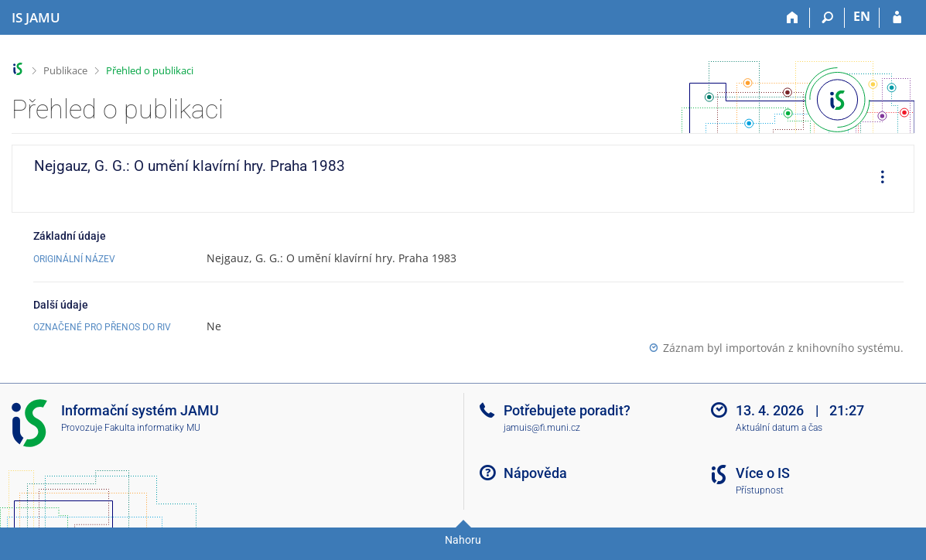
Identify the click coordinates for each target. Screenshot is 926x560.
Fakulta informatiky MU (152, 428)
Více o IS (763, 473)
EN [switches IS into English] (862, 16)
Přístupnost (760, 490)
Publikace (65, 70)
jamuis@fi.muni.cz (542, 428)
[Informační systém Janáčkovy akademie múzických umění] (36, 18)
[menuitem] (877, 179)
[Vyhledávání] (827, 18)
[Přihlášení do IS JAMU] (897, 18)
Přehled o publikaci (150, 70)
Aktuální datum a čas (779, 428)
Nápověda (535, 473)
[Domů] (793, 18)
